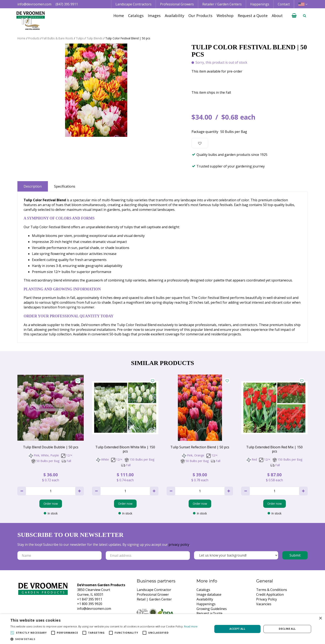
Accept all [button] (237, 629)
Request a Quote (209, 613)
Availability (205, 599)
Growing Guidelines (212, 609)
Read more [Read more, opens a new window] (191, 626)
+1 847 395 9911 (90, 599)
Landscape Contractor (154, 590)
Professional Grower (153, 594)
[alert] (162, 629)
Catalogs (203, 590)
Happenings (206, 604)
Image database (209, 594)
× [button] (320, 618)
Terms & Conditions (272, 590)
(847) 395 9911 (67, 4)
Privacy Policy (267, 599)
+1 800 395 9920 (90, 604)
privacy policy (179, 545)
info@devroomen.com (34, 4)
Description (33, 186)
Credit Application (270, 594)
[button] (104, 639)
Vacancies (264, 604)
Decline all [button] (287, 629)
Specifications (65, 186)
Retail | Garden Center (154, 599)
